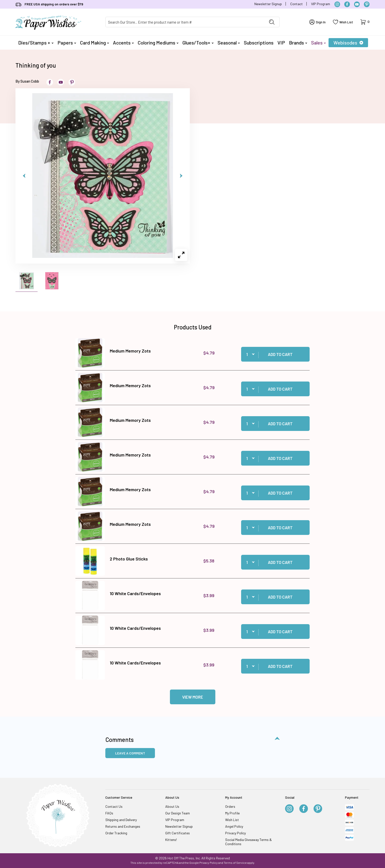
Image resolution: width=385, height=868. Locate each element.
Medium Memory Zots (130, 351)
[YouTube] (357, 4)
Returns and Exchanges (123, 826)
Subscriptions (259, 43)
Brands (298, 43)
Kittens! (171, 840)
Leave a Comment (130, 753)
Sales (318, 43)
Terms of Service (235, 863)
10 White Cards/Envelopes (135, 593)
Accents (123, 43)
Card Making (95, 43)
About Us (172, 806)
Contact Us (114, 806)
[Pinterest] (367, 4)
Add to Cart (280, 354)
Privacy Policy (235, 833)
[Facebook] (347, 4)
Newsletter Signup (268, 4)
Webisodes (348, 43)
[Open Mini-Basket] (365, 22)
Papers (67, 43)
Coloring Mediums (158, 43)
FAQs (109, 813)
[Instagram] (337, 4)
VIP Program (321, 4)
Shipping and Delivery (121, 820)
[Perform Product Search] (272, 22)
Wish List (232, 820)
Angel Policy (234, 826)
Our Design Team (178, 813)
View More (193, 697)
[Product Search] (185, 22)
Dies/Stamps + (36, 43)
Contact (296, 4)
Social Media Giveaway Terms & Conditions (248, 842)
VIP (281, 43)
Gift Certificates (178, 833)
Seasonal (229, 43)
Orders (230, 806)
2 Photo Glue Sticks (129, 559)
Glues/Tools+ (198, 43)
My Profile (232, 813)
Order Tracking (116, 833)
